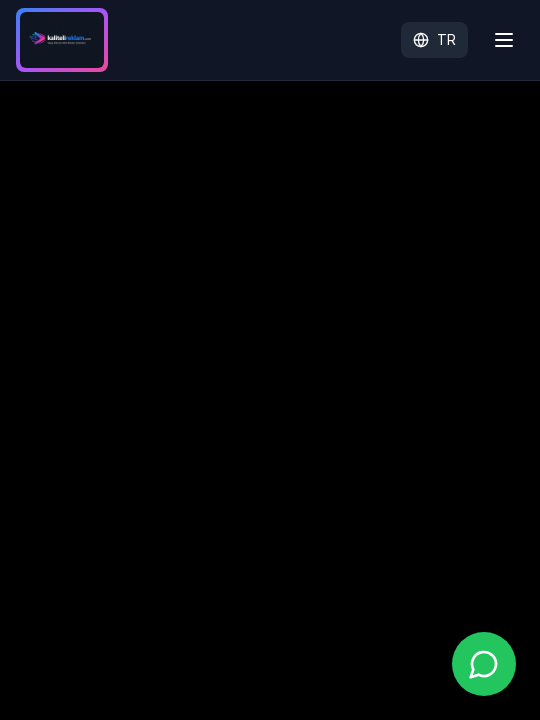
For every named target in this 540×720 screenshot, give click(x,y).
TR (434, 39)
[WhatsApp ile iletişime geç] (484, 664)
